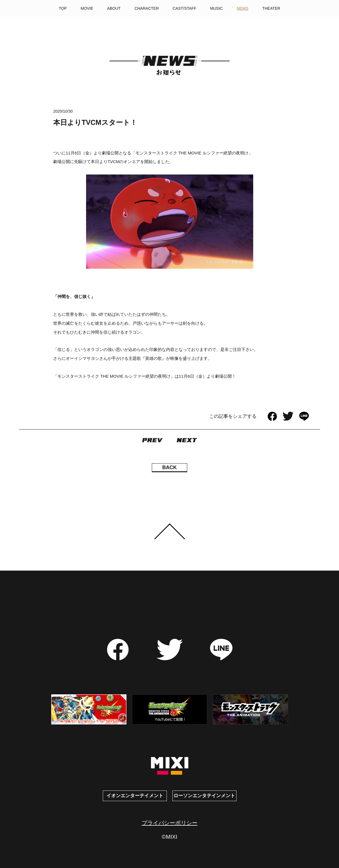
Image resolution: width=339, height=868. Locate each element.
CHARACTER (147, 8)
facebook (272, 416)
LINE (304, 416)
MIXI (169, 766)
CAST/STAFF (185, 8)
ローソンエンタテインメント (204, 796)
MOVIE (87, 8)
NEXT (187, 440)
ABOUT (114, 8)
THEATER (271, 8)
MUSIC (217, 8)
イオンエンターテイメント (135, 796)
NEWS (243, 8)
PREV (152, 440)
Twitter (288, 416)
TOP (63, 8)
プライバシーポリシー (170, 823)
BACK (170, 467)
